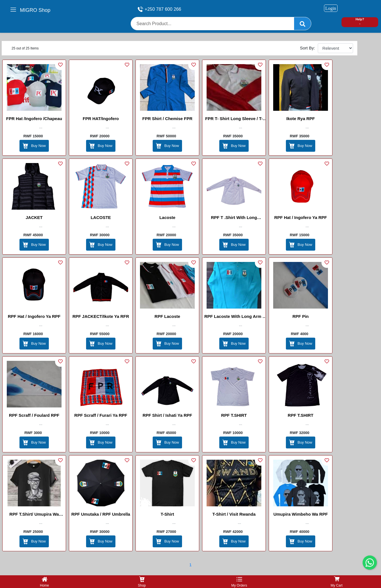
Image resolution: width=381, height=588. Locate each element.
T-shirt (167, 514)
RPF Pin (301, 316)
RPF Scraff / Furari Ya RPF (101, 415)
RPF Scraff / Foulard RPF (34, 415)
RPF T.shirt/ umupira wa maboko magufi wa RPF (34, 515)
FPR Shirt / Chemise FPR (167, 119)
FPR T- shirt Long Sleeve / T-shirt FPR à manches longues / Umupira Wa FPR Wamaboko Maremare (234, 120)
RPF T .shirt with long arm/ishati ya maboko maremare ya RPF (234, 218)
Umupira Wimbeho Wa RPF (301, 514)
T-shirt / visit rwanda (234, 514)
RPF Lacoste (167, 316)
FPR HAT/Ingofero (101, 119)
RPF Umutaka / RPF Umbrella (101, 514)
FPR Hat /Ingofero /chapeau (34, 119)
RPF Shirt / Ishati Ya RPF (167, 415)
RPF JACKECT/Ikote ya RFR (101, 316)
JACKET (34, 217)
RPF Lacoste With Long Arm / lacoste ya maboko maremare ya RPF (234, 317)
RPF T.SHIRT (234, 415)
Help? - (360, 21)
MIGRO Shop (35, 10)
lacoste (167, 217)
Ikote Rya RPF (301, 119)
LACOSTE (101, 217)
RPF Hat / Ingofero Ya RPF (301, 217)
